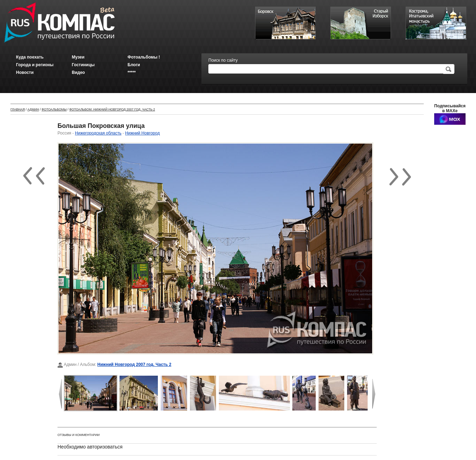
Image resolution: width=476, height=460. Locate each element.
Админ (33, 109)
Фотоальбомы (54, 109)
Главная (18, 109)
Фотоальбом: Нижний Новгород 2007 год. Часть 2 (112, 109)
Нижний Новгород (142, 133)
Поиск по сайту (223, 60)
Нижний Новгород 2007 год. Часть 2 (134, 365)
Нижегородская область (98, 133)
